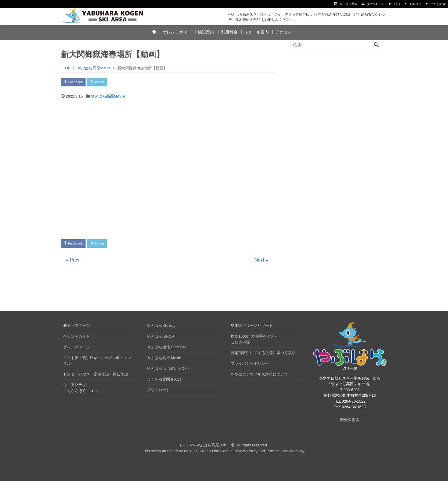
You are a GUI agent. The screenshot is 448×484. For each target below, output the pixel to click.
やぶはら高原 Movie (164, 360)
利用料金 (229, 32)
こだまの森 (438, 4)
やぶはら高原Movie (108, 98)
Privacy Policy (246, 454)
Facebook (76, 83)
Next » (261, 263)
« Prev (73, 263)
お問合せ (415, 4)
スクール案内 (256, 32)
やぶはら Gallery (161, 328)
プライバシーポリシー (250, 366)
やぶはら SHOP (161, 339)
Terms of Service (280, 454)
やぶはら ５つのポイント (169, 371)
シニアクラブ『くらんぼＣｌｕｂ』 (82, 391)
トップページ (77, 328)
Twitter (104, 83)
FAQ (397, 4)
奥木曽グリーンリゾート (252, 328)
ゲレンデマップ (77, 350)
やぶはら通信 (348, 4)
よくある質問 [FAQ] (164, 382)
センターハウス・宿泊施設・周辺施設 (96, 377)
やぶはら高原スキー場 (215, 448)
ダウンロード (376, 4)
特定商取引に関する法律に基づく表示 (263, 355)
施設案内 (206, 32)
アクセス (283, 32)
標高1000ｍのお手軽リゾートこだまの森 (256, 342)
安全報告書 (350, 422)
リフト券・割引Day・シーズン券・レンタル (97, 363)
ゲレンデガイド (177, 32)
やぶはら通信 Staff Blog (167, 350)
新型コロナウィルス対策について (259, 377)
